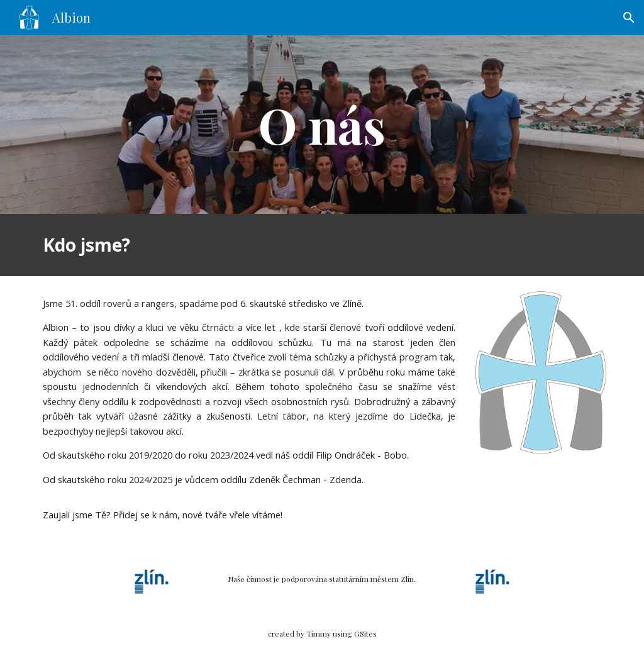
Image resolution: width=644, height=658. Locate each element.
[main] (322, 125)
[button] (629, 18)
